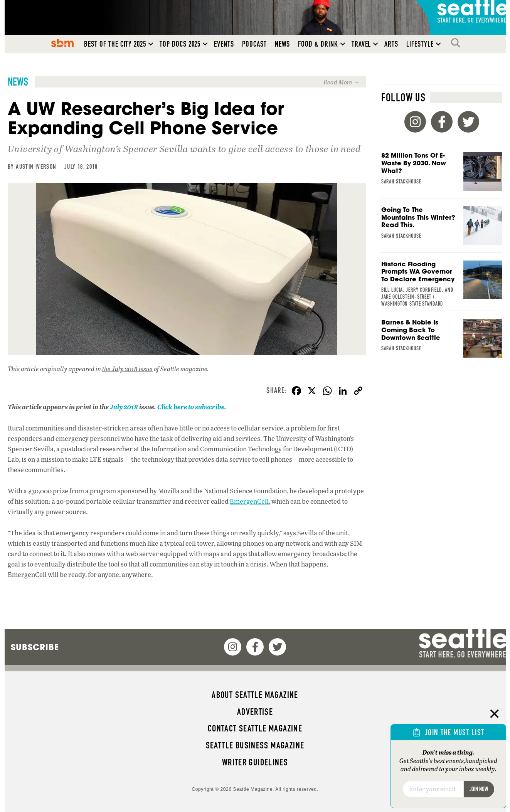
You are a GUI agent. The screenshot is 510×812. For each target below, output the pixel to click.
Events (224, 44)
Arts (391, 44)
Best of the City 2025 (115, 44)
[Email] (433, 789)
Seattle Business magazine (255, 745)
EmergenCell (249, 501)
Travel (361, 44)
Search (458, 43)
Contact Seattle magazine (255, 728)
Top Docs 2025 (180, 44)
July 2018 (124, 407)
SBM (63, 43)
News (283, 44)
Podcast (254, 44)
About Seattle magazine (255, 695)
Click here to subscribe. (192, 407)
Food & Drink (318, 44)
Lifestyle (420, 44)
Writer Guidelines (255, 762)
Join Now (479, 789)
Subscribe (35, 647)
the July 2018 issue (127, 369)
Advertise (255, 712)
